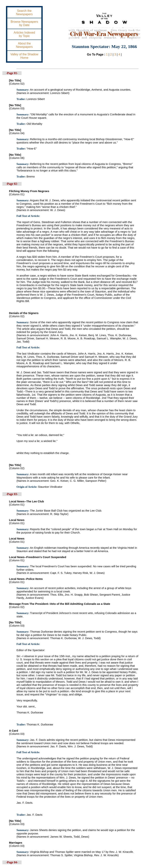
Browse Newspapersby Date (24, 23)
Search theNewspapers (24, 12)
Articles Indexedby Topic (24, 34)
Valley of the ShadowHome (24, 56)
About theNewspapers (24, 45)
